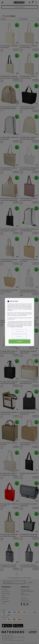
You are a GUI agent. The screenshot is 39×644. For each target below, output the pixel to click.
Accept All (20, 341)
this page (13, 319)
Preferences (19, 336)
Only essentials (19, 331)
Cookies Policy (13, 327)
